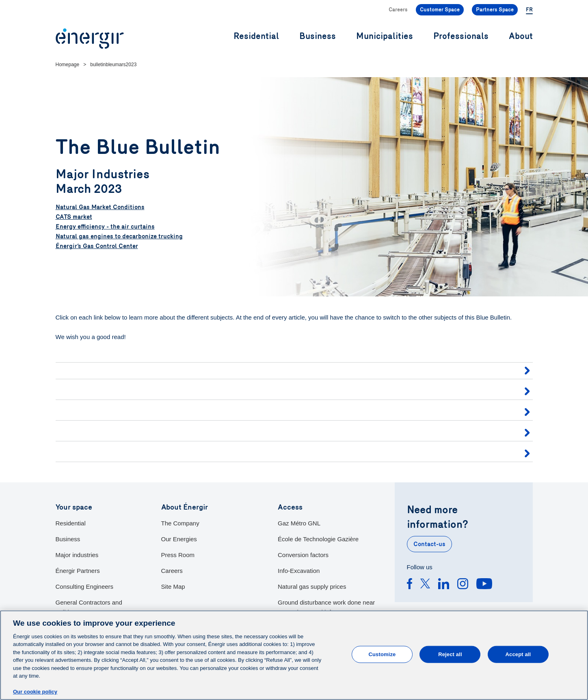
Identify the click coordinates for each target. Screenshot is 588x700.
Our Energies (179, 539)
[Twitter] (425, 585)
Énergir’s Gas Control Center (97, 246)
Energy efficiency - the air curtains (105, 227)
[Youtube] (484, 585)
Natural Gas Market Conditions (100, 207)
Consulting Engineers (85, 587)
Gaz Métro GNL (299, 523)
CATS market (74, 217)
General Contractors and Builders (89, 607)
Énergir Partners (78, 571)
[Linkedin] (444, 585)
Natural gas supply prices (312, 587)
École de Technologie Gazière (318, 539)
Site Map (173, 587)
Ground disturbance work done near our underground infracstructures (326, 607)
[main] (294, 655)
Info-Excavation (299, 571)
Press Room (178, 555)
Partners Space (495, 10)
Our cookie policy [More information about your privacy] (35, 692)
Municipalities (385, 36)
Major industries (77, 555)
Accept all (518, 654)
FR (529, 10)
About (521, 36)
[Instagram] (463, 585)
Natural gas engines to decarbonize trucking (119, 236)
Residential (71, 523)
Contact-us (429, 544)
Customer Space (440, 10)
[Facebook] (410, 585)
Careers (398, 10)
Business (68, 539)
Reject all (450, 654)
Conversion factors (303, 555)
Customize (382, 654)
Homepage (68, 65)
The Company (180, 523)
